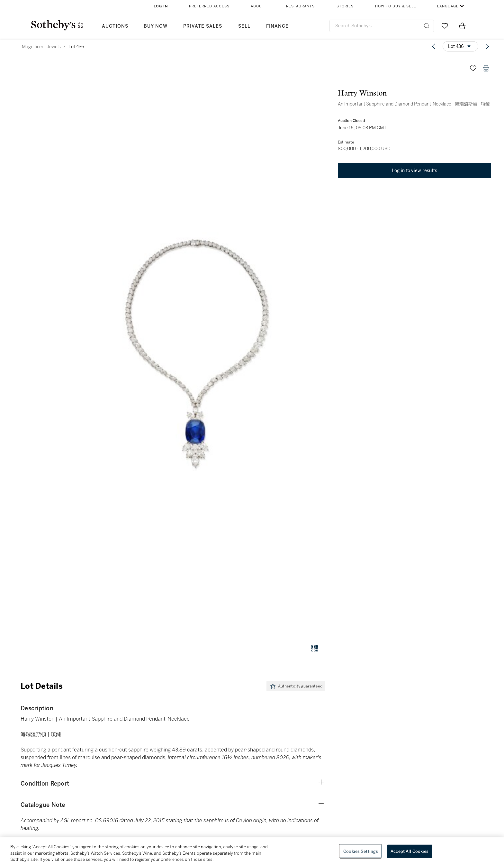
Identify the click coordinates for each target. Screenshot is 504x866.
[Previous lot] (434, 46)
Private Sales (203, 26)
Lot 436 (76, 47)
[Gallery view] (315, 648)
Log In (161, 6)
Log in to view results (415, 170)
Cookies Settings (361, 851)
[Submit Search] (427, 26)
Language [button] (448, 6)
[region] (252, 852)
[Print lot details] (486, 68)
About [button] (258, 6)
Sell (244, 26)
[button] (197, 349)
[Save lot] (473, 68)
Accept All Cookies (410, 851)
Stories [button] (345, 6)
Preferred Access (209, 6)
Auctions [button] (115, 26)
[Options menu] (460, 46)
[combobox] (382, 26)
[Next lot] (487, 46)
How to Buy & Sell (396, 6)
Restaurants (300, 6)
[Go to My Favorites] (445, 26)
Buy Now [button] (156, 26)
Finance (277, 26)
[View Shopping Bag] (462, 26)
